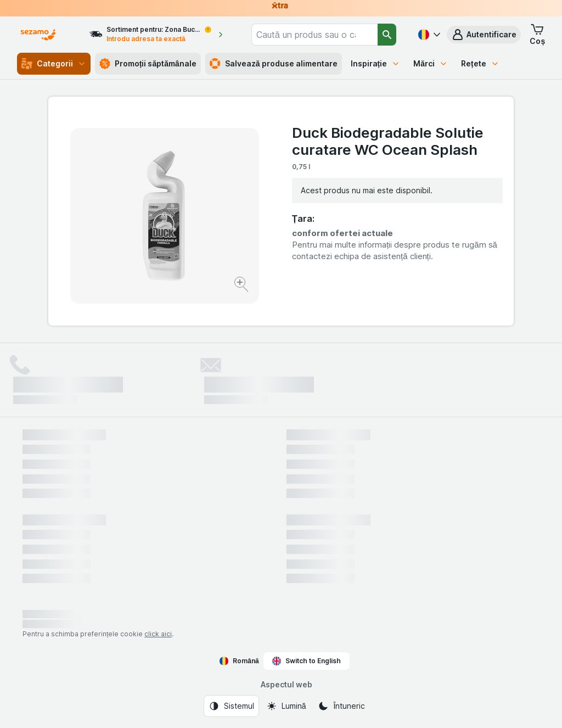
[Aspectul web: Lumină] (286, 706)
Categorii (54, 64)
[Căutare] (387, 35)
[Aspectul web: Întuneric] (341, 706)
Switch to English (307, 661)
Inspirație (376, 63)
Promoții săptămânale (148, 64)
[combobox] (314, 35)
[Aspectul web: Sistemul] (231, 706)
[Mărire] (242, 286)
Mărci (431, 63)
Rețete (480, 63)
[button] (484, 35)
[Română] (428, 35)
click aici (158, 634)
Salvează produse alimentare (274, 64)
